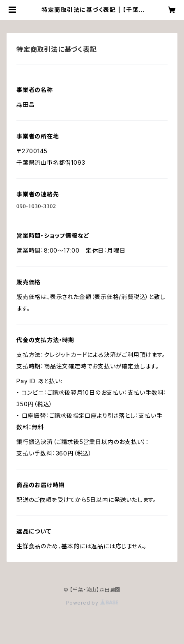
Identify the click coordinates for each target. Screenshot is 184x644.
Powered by (92, 603)
